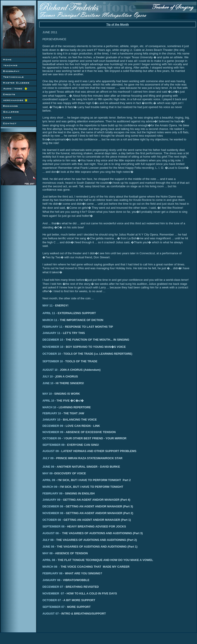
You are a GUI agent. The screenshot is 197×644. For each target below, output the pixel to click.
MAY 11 (48, 305)
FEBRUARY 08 (71, 573)
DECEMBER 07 (54, 587)
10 (61, 361)
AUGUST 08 (51, 533)
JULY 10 (49, 377)
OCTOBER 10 (52, 354)
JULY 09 (48, 458)
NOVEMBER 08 (53, 513)
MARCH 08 (52, 567)
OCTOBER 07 (62, 600)
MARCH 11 (50, 320)
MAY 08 (48, 553)
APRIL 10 (49, 401)
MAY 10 (48, 394)
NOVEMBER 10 (53, 347)
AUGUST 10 (50, 370)
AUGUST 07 (52, 614)
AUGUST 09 (51, 451)
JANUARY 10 (51, 420)
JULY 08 (48, 540)
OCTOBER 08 (52, 520)
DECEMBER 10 (53, 340)
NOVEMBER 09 (53, 432)
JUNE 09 (49, 467)
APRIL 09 (49, 480)
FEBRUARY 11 (52, 327)
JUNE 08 (49, 547)
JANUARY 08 (53, 580)
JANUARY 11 (51, 333)
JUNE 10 (49, 383)
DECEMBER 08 (53, 506)
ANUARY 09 (52, 500)
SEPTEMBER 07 (66, 607)
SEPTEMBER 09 (53, 445)
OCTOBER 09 (52, 438)
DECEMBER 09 (53, 426)
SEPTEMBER (51, 361)
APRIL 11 (49, 313)
